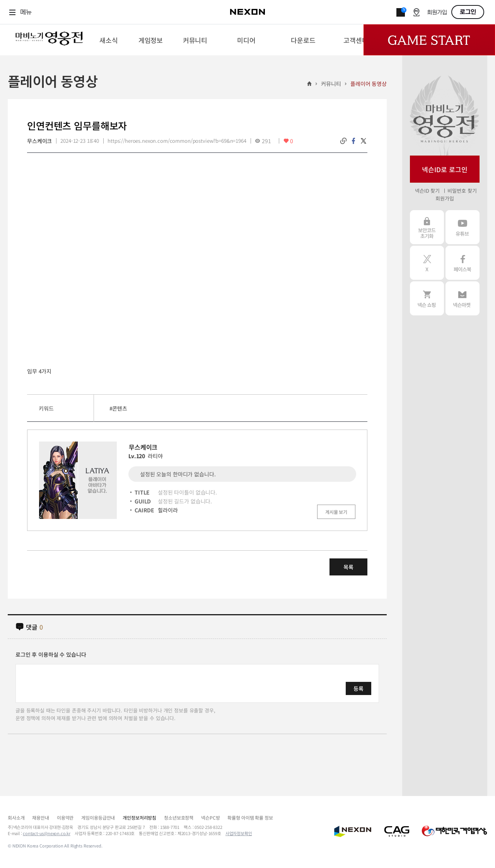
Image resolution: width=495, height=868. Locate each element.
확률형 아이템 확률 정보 (250, 817)
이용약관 (65, 817)
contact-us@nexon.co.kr (47, 833)
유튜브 (463, 227)
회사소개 (16, 817)
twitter (364, 141)
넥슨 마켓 (463, 298)
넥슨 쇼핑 (427, 298)
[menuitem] (108, 40)
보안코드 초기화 (427, 227)
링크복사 (343, 141)
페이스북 (463, 263)
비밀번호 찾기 (462, 191)
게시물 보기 (336, 512)
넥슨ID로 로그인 (445, 169)
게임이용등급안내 (98, 817)
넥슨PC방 (210, 817)
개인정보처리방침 (139, 817)
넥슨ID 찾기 (427, 191)
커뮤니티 (331, 84)
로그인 (468, 12)
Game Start (429, 40)
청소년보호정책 (179, 817)
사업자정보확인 (239, 833)
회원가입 (437, 13)
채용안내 (40, 817)
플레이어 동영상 (369, 84)
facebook (353, 141)
